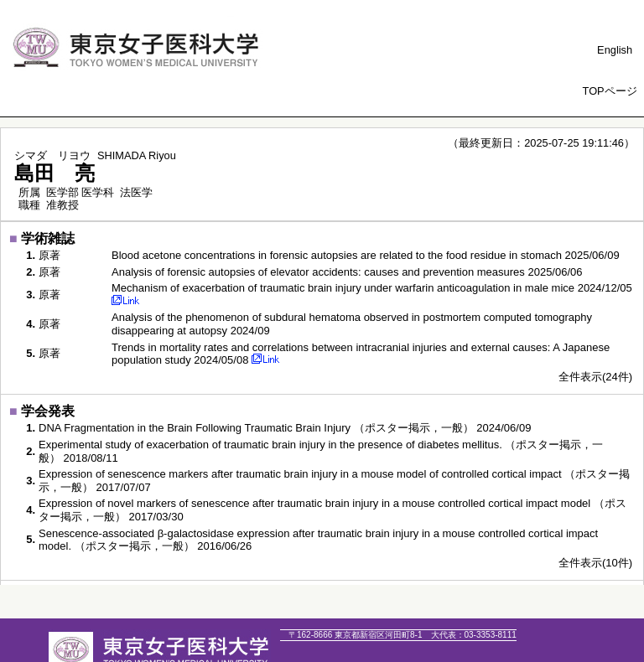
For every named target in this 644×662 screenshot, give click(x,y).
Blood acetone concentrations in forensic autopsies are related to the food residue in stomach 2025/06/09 (366, 255)
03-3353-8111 (474, 635)
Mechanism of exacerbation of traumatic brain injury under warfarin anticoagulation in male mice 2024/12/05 (372, 288)
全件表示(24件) (595, 377)
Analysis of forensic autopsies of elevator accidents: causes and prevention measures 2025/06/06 (347, 272)
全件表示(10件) (595, 563)
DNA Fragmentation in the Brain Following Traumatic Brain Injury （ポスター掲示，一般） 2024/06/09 (285, 428)
